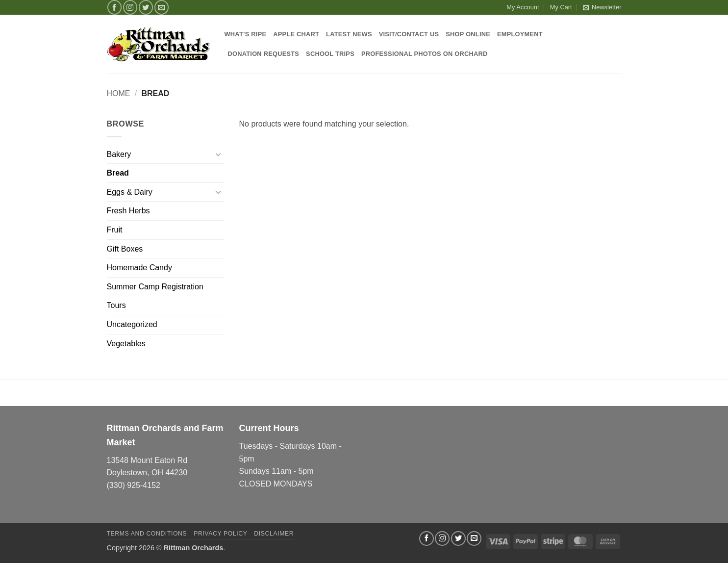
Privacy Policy (220, 534)
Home (119, 93)
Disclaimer (274, 534)
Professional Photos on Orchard (424, 54)
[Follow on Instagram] (130, 7)
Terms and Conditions (147, 534)
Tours (116, 305)
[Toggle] (219, 154)
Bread (118, 173)
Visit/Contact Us (409, 34)
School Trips (330, 54)
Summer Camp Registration (155, 287)
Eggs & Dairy (130, 192)
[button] (602, 7)
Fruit (115, 230)
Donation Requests (264, 54)
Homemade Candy (139, 268)
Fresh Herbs (128, 211)
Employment (520, 34)
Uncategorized (132, 324)
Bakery (119, 154)
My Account (523, 7)
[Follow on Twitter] (146, 7)
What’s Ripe (246, 34)
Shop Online (468, 34)
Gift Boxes (125, 249)
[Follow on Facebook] (114, 7)
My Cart (561, 7)
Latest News (349, 34)
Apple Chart (296, 34)
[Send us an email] (162, 7)
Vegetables (126, 344)
